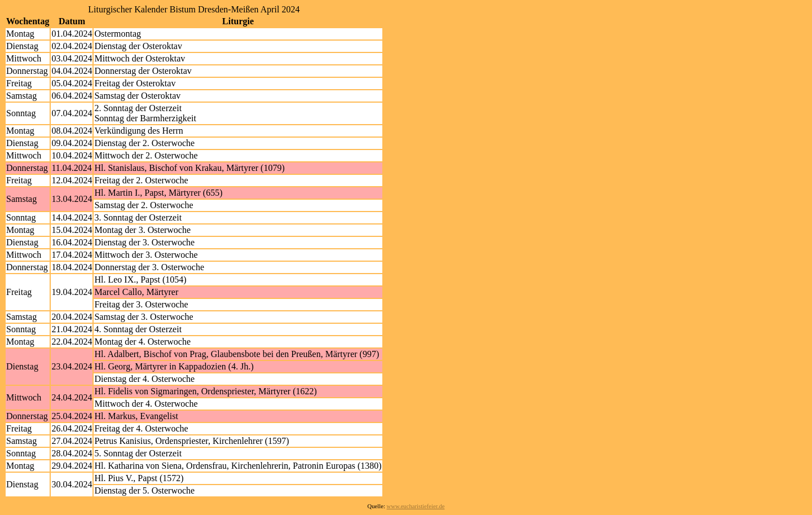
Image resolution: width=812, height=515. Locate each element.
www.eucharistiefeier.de (416, 506)
